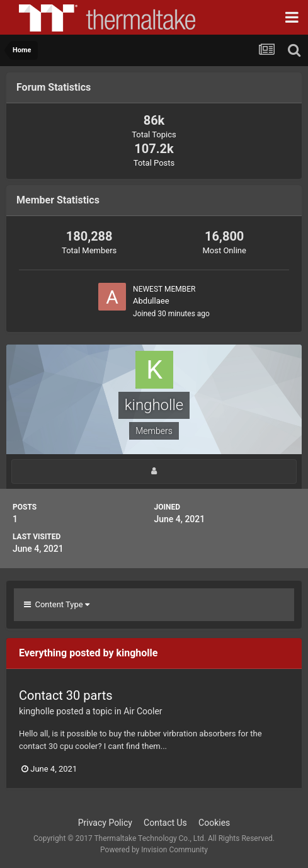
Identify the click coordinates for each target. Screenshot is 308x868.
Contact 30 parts (66, 695)
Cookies (214, 823)
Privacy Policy (105, 823)
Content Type (57, 604)
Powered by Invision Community (154, 850)
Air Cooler (143, 711)
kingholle (37, 711)
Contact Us (165, 823)
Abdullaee (151, 301)
